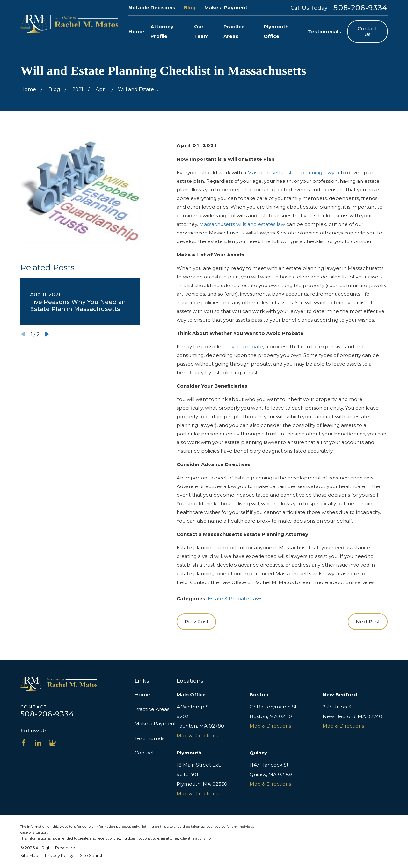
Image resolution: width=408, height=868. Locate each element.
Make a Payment (226, 7)
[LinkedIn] (38, 743)
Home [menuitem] (136, 31)
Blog (190, 7)
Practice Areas (152, 709)
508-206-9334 (361, 8)
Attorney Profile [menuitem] (162, 31)
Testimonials (149, 738)
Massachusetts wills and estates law (242, 224)
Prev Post (197, 622)
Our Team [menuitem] (201, 31)
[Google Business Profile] (52, 743)
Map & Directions (197, 735)
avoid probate (246, 347)
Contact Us (367, 31)
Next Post (368, 622)
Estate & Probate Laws (235, 599)
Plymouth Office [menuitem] (276, 31)
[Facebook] (24, 743)
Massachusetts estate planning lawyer (293, 172)
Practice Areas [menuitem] (234, 31)
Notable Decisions (152, 7)
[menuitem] (29, 855)
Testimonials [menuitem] (324, 31)
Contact (144, 753)
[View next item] (47, 334)
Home (142, 695)
